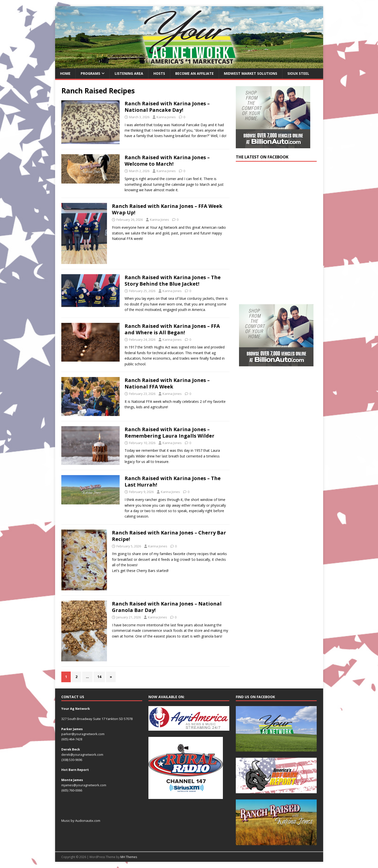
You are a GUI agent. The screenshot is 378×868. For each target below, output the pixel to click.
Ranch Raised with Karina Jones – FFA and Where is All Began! (172, 329)
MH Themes (129, 857)
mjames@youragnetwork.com (84, 785)
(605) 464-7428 (72, 739)
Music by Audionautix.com (81, 821)
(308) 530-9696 (72, 760)
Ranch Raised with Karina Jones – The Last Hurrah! (173, 481)
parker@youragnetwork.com (83, 734)
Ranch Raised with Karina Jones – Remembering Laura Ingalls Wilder (170, 433)
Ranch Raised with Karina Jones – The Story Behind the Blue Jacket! (173, 281)
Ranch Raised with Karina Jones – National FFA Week (167, 383)
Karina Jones (166, 117)
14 (99, 677)
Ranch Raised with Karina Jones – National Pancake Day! (167, 107)
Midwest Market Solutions (251, 73)
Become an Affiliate (194, 73)
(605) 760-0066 (72, 790)
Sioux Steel (298, 73)
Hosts (159, 73)
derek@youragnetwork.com (82, 755)
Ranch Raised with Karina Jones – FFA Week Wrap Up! (167, 209)
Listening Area (129, 73)
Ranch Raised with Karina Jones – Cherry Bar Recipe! (169, 536)
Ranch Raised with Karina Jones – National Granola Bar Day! (167, 607)
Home (65, 73)
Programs (90, 73)
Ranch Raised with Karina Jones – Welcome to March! (167, 161)
